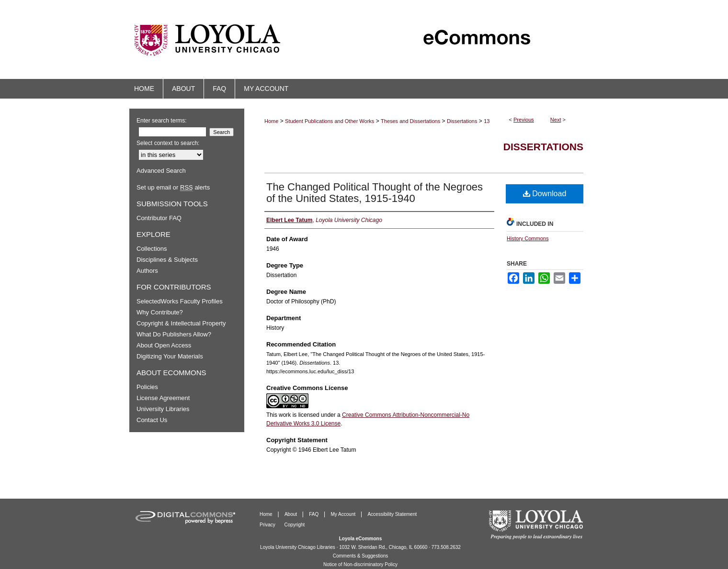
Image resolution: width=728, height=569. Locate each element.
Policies (147, 387)
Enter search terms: (162, 121)
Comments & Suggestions (361, 556)
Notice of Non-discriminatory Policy (360, 564)
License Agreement (163, 398)
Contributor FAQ (159, 218)
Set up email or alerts (173, 187)
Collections (152, 249)
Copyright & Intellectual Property (181, 323)
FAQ (314, 514)
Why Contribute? (160, 312)
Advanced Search (161, 171)
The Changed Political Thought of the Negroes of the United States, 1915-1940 (375, 193)
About (291, 514)
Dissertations (462, 121)
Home (271, 121)
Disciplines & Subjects (167, 260)
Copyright (295, 525)
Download (545, 194)
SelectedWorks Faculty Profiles (180, 301)
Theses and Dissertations (410, 121)
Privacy (268, 525)
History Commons (528, 238)
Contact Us (152, 420)
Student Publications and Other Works (330, 121)
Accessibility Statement (392, 514)
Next (556, 120)
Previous (524, 120)
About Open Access (164, 345)
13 (487, 121)
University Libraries (163, 409)
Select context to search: (168, 143)
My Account (344, 514)
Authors (147, 271)
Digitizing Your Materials (170, 356)
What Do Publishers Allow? (174, 334)
